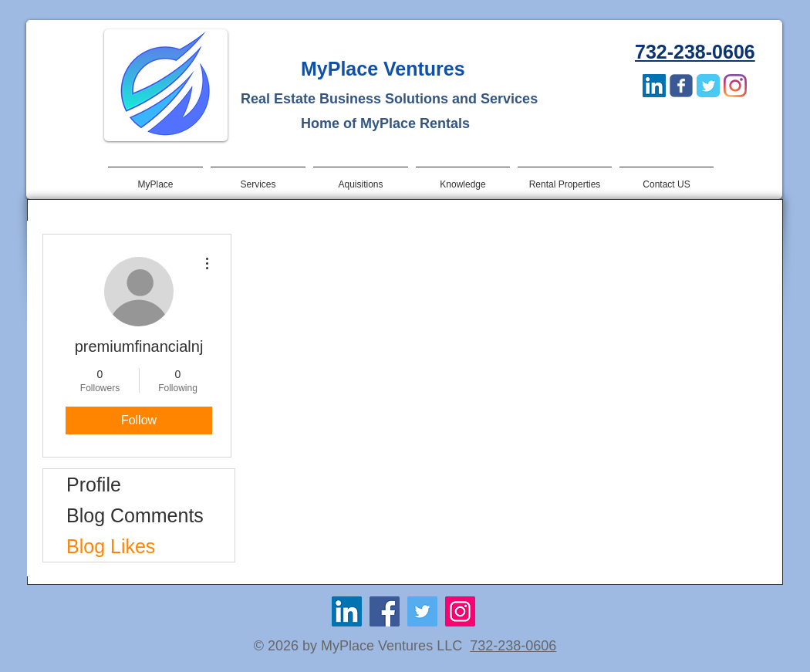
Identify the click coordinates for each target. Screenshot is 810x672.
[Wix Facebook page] (681, 86)
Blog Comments (135, 515)
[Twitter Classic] (708, 86)
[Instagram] (735, 86)
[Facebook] (385, 611)
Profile (94, 485)
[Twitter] (422, 611)
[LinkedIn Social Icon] (654, 86)
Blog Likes (111, 546)
